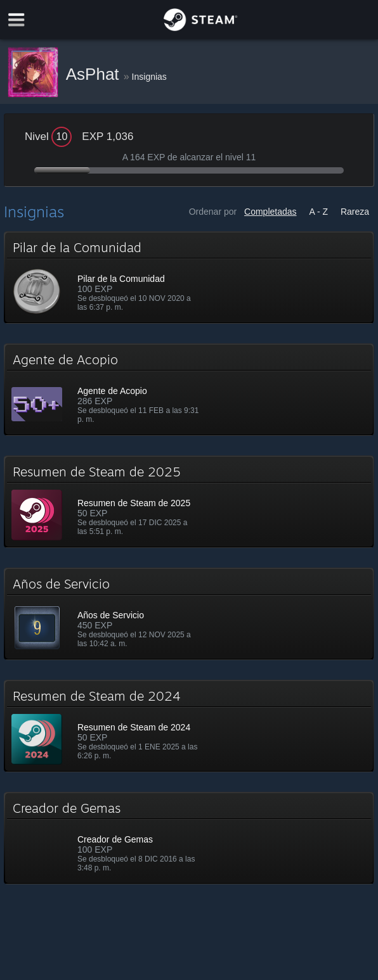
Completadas (270, 212)
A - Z (318, 212)
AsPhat (95, 74)
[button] (189, 277)
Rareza (355, 212)
